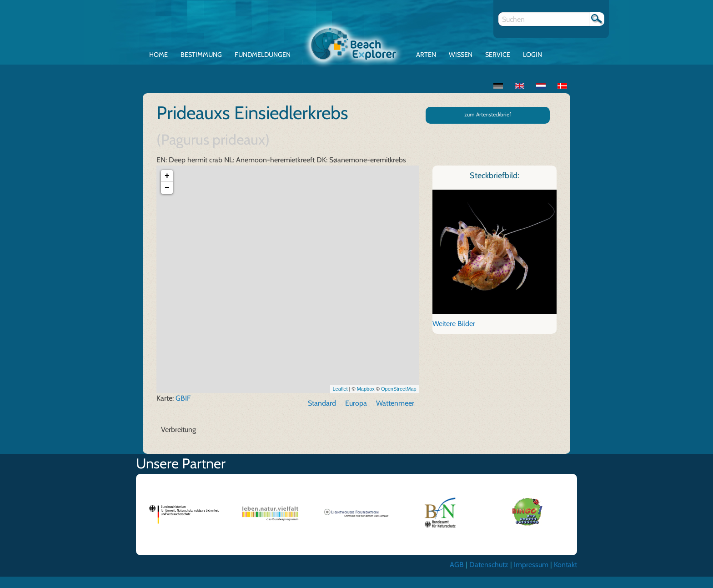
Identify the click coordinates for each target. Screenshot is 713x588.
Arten (426, 55)
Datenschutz (489, 565)
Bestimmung (201, 55)
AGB (457, 565)
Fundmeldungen (263, 55)
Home (158, 55)
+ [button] (167, 176)
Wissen (461, 55)
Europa (356, 403)
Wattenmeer (395, 403)
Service (498, 55)
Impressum (531, 565)
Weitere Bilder (454, 324)
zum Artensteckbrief (488, 114)
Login (532, 55)
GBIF (183, 398)
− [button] (167, 188)
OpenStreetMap (399, 389)
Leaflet (340, 389)
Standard (322, 403)
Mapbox (366, 389)
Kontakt (565, 565)
